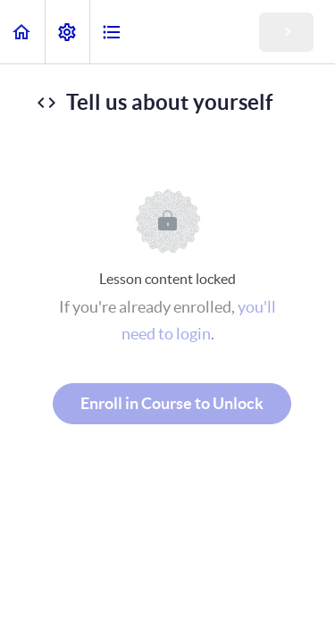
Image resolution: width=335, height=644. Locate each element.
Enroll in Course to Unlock (172, 403)
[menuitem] (67, 32)
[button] (22, 32)
